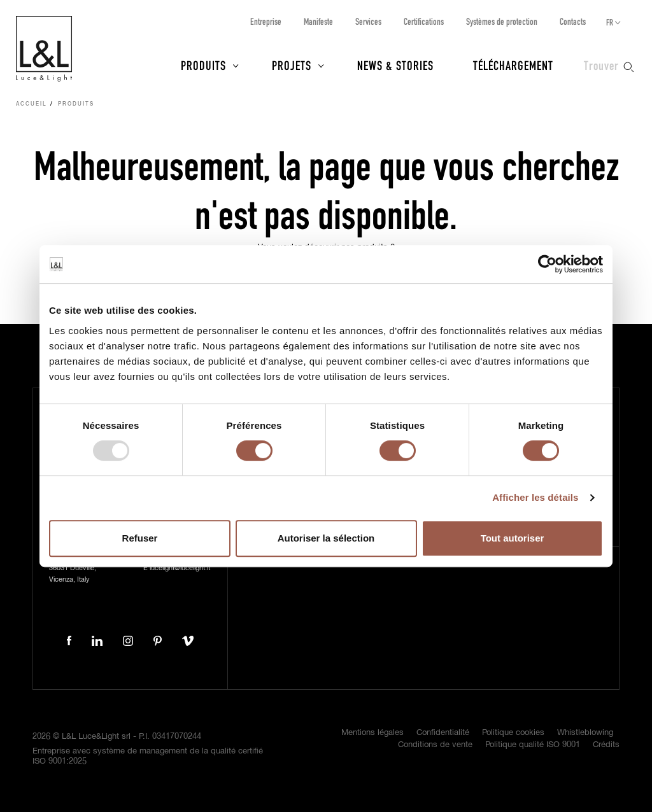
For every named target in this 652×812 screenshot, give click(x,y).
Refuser (140, 538)
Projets (292, 65)
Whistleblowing (585, 733)
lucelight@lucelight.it (180, 568)
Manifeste (318, 21)
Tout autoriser (513, 538)
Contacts (573, 21)
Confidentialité (443, 733)
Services (368, 21)
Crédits (606, 745)
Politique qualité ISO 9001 (533, 745)
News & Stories (395, 65)
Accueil (32, 104)
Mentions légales (372, 733)
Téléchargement (513, 65)
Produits (203, 65)
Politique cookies (513, 733)
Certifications (424, 21)
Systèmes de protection (502, 21)
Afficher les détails (535, 497)
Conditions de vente (435, 745)
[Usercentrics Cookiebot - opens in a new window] (547, 264)
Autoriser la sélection (326, 538)
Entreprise (266, 21)
